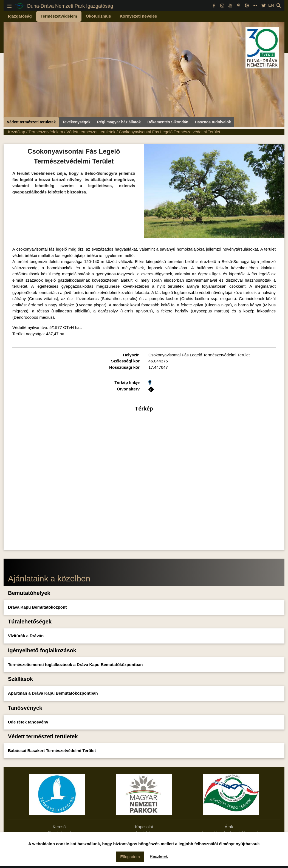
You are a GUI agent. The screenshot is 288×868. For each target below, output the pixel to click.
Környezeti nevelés (139, 16)
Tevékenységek (76, 122)
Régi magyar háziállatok (119, 122)
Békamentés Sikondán (168, 122)
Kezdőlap (17, 132)
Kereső (59, 827)
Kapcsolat (144, 827)
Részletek (159, 856)
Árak (229, 827)
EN (271, 5)
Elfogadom (130, 857)
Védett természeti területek (31, 122)
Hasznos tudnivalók (213, 122)
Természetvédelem (59, 16)
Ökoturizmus (98, 16)
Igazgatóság (20, 16)
